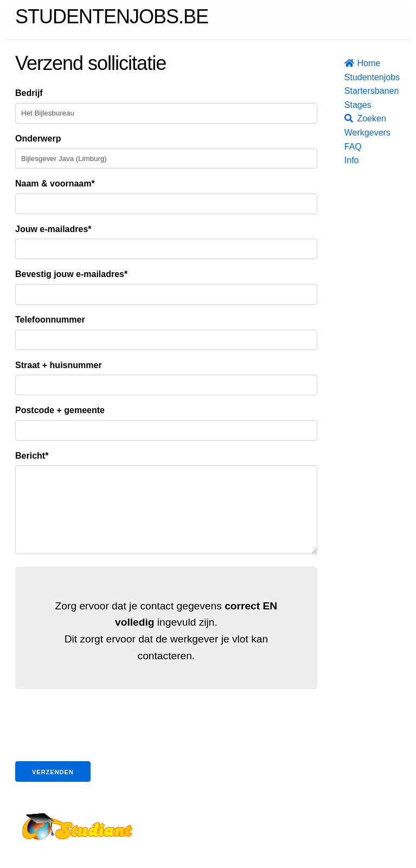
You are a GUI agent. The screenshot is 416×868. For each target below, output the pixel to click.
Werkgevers (348, 133)
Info (348, 160)
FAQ (348, 147)
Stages (348, 105)
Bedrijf (29, 93)
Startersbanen (348, 91)
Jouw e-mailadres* (53, 229)
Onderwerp (38, 139)
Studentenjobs (348, 77)
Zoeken (348, 118)
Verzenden (53, 788)
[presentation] (98, 743)
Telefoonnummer (50, 320)
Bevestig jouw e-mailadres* (71, 274)
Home (348, 63)
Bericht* (32, 456)
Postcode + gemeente (60, 410)
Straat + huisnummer (59, 365)
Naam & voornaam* (55, 184)
